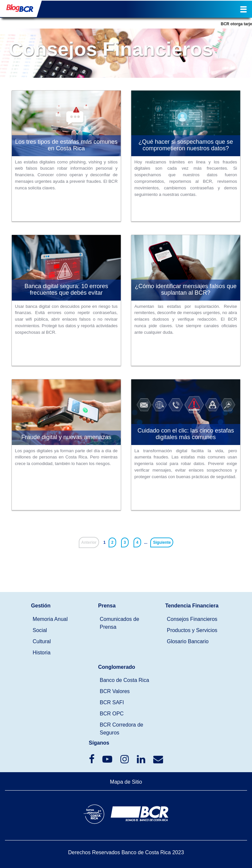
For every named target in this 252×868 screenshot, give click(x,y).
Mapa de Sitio (126, 782)
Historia (42, 653)
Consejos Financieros (192, 619)
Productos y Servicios (192, 630)
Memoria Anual (50, 619)
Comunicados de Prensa (119, 623)
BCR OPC (112, 714)
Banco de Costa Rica (124, 680)
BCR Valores (115, 691)
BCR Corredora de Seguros (122, 729)
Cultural (42, 641)
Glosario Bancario (188, 641)
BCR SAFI (112, 702)
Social (40, 630)
